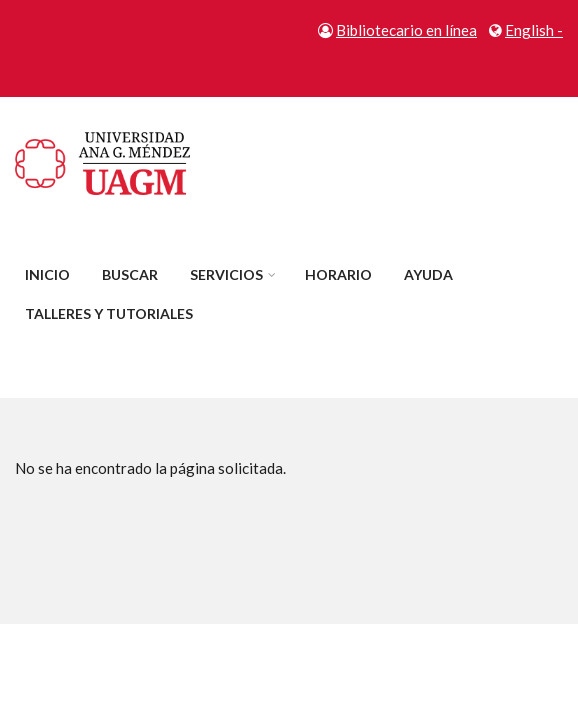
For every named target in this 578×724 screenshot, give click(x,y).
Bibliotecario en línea (406, 30)
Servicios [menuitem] (226, 274)
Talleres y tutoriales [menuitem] (109, 313)
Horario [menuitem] (338, 274)
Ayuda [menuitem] (428, 274)
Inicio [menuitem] (47, 274)
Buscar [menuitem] (130, 274)
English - (534, 30)
